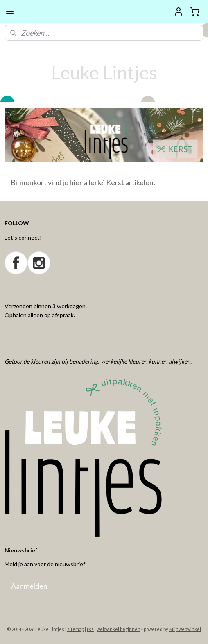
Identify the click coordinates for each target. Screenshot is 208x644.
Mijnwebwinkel (185, 629)
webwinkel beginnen (119, 629)
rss (90, 629)
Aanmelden (29, 586)
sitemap (76, 629)
